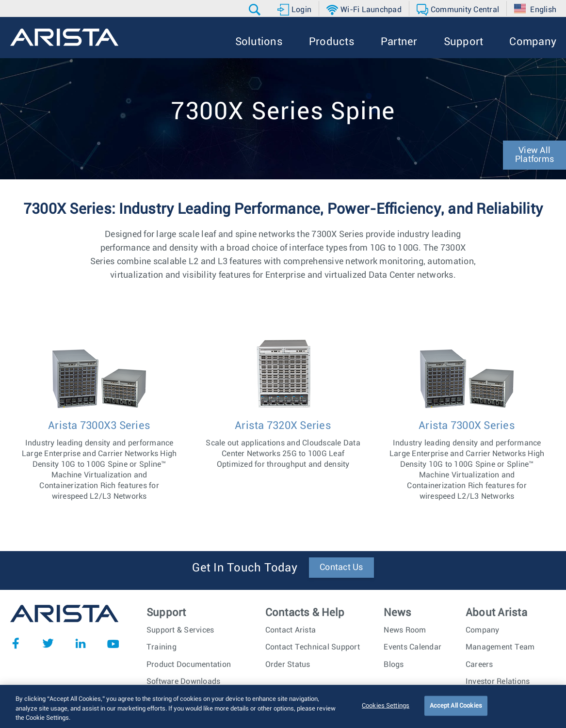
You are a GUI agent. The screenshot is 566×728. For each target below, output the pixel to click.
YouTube (113, 643)
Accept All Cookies (456, 706)
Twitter (48, 643)
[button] (256, 10)
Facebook (16, 643)
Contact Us (341, 568)
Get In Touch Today (245, 568)
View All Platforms (534, 155)
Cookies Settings (386, 706)
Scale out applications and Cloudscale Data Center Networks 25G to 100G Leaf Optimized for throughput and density (283, 444)
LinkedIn (81, 643)
